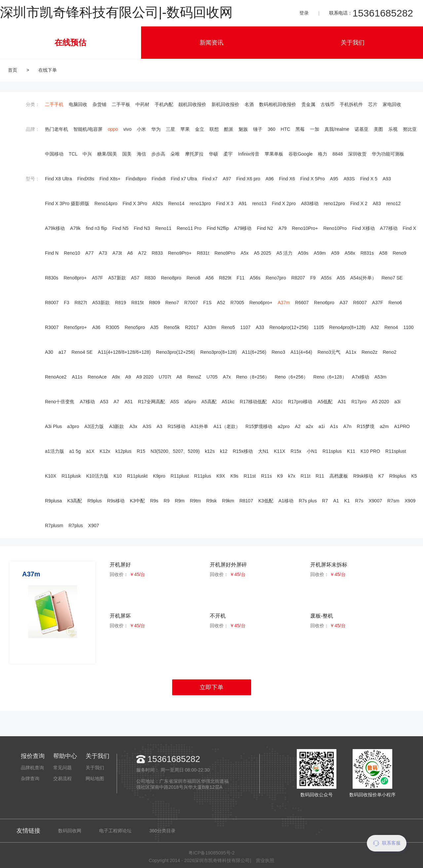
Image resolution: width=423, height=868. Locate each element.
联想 (214, 129)
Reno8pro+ (75, 278)
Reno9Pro (225, 253)
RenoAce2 (56, 377)
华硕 (213, 154)
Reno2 (389, 352)
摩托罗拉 (194, 154)
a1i (322, 426)
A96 (269, 179)
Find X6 (287, 179)
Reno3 (278, 352)
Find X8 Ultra (58, 179)
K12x (105, 451)
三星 (171, 129)
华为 (156, 129)
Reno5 (228, 327)
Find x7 (210, 179)
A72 (142, 253)
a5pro (190, 402)
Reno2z (369, 352)
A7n (347, 426)
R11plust (180, 476)
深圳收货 (357, 154)
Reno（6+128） (330, 377)
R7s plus (308, 501)
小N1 (312, 451)
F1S (208, 303)
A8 (179, 377)
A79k (75, 228)
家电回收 (392, 104)
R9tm (195, 501)
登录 (304, 13)
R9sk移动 (363, 476)
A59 (335, 253)
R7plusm (54, 525)
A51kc (228, 402)
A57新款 (117, 278)
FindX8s (86, 179)
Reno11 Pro (189, 228)
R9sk (211, 501)
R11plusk (71, 476)
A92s (158, 203)
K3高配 (75, 501)
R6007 (360, 303)
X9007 (375, 501)
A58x (350, 253)
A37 (344, 303)
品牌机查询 (32, 768)
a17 (62, 352)
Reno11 (163, 228)
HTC (285, 129)
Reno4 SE (82, 352)
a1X (90, 451)
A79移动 (243, 228)
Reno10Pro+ (305, 228)
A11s (77, 377)
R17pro (359, 402)
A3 (159, 426)
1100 (408, 327)
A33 (260, 327)
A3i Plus (53, 426)
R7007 (191, 303)
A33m (210, 327)
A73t (117, 253)
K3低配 (266, 501)
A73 (103, 253)
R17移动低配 (253, 402)
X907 (94, 525)
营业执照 (265, 860)
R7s (359, 501)
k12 (224, 451)
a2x (309, 426)
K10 (118, 476)
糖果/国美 (107, 154)
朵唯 (175, 154)
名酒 (249, 104)
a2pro (284, 426)
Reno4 (391, 327)
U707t (165, 377)
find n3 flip (96, 228)
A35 (154, 327)
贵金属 (308, 104)
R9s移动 (116, 501)
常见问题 (62, 768)
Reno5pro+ (75, 327)
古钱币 (327, 104)
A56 (210, 278)
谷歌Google (301, 154)
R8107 (246, 501)
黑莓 (300, 129)
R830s (52, 278)
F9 (313, 278)
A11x (351, 352)
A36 (96, 327)
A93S (349, 179)
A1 (336, 501)
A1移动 (286, 501)
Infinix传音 (249, 154)
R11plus (202, 476)
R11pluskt (137, 476)
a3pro (73, 426)
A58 (383, 253)
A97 (227, 179)
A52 (221, 303)
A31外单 (199, 426)
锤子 (258, 129)
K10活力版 (97, 476)
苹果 (185, 129)
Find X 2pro (284, 203)
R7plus (76, 525)
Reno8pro (171, 278)
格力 (323, 154)
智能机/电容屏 (88, 129)
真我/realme (337, 129)
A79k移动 (55, 228)
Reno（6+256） (291, 377)
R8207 (298, 278)
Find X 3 (225, 203)
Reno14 (176, 203)
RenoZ (194, 377)
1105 (319, 327)
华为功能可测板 (388, 154)
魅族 (243, 129)
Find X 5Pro (313, 179)
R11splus (332, 451)
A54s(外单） (363, 278)
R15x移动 (243, 451)
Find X (409, 228)
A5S (174, 402)
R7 (325, 501)
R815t (137, 303)
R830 (150, 278)
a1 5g (75, 451)
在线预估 (70, 42)
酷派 (229, 129)
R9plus (95, 501)
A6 (130, 253)
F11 (241, 278)
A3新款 (116, 426)
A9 (128, 377)
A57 (135, 278)
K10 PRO (370, 451)
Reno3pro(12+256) (175, 352)
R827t (81, 303)
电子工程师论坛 (115, 831)
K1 (347, 501)
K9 (280, 476)
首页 (13, 70)
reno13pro (200, 203)
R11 (320, 476)
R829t (225, 278)
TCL (73, 154)
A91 (243, 203)
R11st (250, 476)
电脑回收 (78, 104)
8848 (338, 154)
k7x (292, 476)
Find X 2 (359, 203)
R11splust (396, 451)
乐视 (393, 129)
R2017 (192, 327)
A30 (49, 352)
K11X (280, 451)
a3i (397, 402)
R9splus (398, 476)
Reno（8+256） (253, 377)
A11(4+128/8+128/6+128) (124, 352)
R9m (180, 501)
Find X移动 (363, 228)
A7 (116, 402)
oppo (113, 129)
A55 (341, 278)
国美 (127, 154)
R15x (296, 451)
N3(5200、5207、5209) (175, 451)
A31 (342, 402)
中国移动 (54, 154)
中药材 (142, 104)
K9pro (159, 476)
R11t (306, 476)
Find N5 (120, 228)
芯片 (373, 104)
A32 (375, 327)
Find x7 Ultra (184, 179)
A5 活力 (284, 253)
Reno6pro (324, 303)
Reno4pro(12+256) (289, 327)
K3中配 (137, 501)
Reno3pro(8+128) (218, 352)
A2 (298, 426)
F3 (66, 303)
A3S (147, 426)
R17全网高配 (152, 402)
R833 (157, 253)
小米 (141, 129)
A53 (104, 402)
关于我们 (353, 43)
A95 (334, 179)
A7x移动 (361, 377)
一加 (315, 129)
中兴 (87, 154)
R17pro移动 (300, 402)
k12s (210, 451)
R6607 (302, 303)
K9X (221, 476)
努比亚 (410, 129)
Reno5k (172, 327)
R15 (141, 451)
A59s (303, 253)
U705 (212, 377)
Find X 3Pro (135, 203)
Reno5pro (135, 327)
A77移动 (389, 228)
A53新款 (101, 303)
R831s (367, 253)
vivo (127, 129)
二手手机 (54, 104)
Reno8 (193, 278)
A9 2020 (145, 377)
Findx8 (159, 179)
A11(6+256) (254, 352)
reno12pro (334, 203)
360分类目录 (162, 831)
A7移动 (87, 402)
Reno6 (395, 303)
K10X (51, 476)
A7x (227, 377)
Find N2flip (218, 228)
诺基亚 (362, 129)
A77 (89, 253)
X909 (410, 501)
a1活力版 (55, 451)
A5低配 (325, 402)
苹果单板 (274, 154)
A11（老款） (227, 426)
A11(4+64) (301, 352)
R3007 (52, 327)
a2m (384, 426)
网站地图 (95, 778)
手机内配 (164, 104)
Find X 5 (369, 179)
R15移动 (176, 426)
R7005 (237, 303)
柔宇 (228, 154)
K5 (414, 476)
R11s (267, 476)
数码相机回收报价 (278, 104)
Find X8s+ (110, 179)
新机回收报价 (225, 104)
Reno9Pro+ (180, 253)
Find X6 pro (248, 179)
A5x (245, 253)
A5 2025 (262, 253)
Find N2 (265, 228)
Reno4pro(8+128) (347, 327)
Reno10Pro (335, 228)
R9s (154, 501)
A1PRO (402, 426)
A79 (282, 228)
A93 (387, 179)
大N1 (263, 451)
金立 (200, 129)
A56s (255, 278)
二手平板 (121, 104)
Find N (52, 253)
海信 (141, 154)
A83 (377, 203)
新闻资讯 (211, 43)
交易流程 (62, 778)
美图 (378, 129)
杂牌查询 (30, 778)
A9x (116, 377)
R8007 (52, 303)
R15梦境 (366, 426)
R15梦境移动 (259, 426)
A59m (320, 253)
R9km (228, 501)
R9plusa (53, 501)
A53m (381, 377)
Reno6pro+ (261, 303)
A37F (378, 303)
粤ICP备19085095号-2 (211, 853)
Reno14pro (106, 203)
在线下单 (48, 70)
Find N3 (142, 228)
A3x (133, 426)
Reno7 (172, 303)
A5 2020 (380, 402)
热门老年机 (57, 129)
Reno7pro (276, 278)
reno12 (394, 203)
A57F (97, 278)
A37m (284, 303)
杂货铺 (99, 104)
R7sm (393, 501)
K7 (381, 476)
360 (271, 129)
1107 (245, 327)
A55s (326, 278)
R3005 (113, 327)
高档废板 (339, 476)
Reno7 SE (392, 278)
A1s (334, 426)
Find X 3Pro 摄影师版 (67, 203)
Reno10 (72, 253)
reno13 (259, 203)
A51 (129, 402)
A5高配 (209, 402)
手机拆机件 (351, 104)
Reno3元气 (329, 352)
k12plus (123, 451)
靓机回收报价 (192, 104)
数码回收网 (70, 831)
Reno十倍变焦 (60, 402)
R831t (203, 253)
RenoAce (97, 377)
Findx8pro (136, 179)
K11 (351, 451)
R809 (154, 303)
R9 (167, 501)
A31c (277, 402)
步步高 (158, 154)
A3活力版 (94, 426)
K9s (234, 476)
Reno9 (399, 253)
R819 (120, 303)
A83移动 (310, 203)
